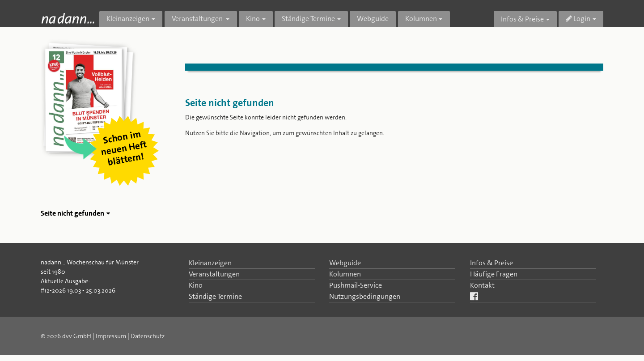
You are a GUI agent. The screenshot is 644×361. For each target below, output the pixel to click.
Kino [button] (253, 19)
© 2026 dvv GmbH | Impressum (83, 336)
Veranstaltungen (214, 274)
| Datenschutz (146, 336)
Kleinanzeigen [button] (128, 19)
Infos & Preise (491, 263)
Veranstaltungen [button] (198, 19)
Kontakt (482, 285)
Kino (196, 285)
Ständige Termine (215, 296)
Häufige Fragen (494, 274)
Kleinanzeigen (210, 263)
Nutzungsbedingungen (365, 296)
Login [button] (578, 19)
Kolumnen (345, 274)
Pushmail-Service (356, 285)
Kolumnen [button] (421, 19)
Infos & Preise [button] (522, 19)
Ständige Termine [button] (308, 19)
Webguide (373, 19)
